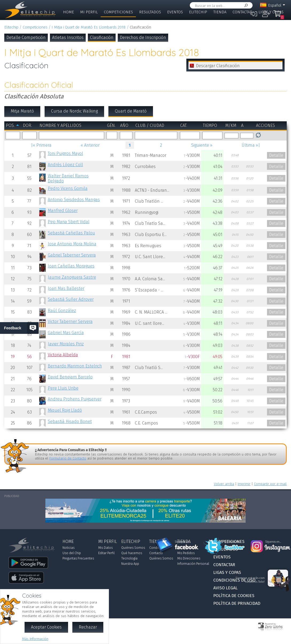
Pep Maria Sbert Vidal (69, 222)
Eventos (175, 12)
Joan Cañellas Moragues (71, 266)
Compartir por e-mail (270, 484)
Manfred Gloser (63, 211)
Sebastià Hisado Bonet (70, 421)
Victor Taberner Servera (70, 321)
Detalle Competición (26, 37)
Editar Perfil (106, 553)
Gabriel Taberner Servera (72, 255)
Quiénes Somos (133, 548)
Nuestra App (130, 564)
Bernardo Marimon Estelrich (75, 366)
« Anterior (90, 145)
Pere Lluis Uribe (63, 388)
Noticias (68, 548)
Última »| (251, 145)
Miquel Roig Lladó (65, 410)
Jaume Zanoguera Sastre (72, 277)
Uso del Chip (72, 553)
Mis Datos (105, 548)
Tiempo (210, 125)
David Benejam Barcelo (70, 377)
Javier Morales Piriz (66, 344)
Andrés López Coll (65, 165)
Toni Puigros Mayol (65, 153)
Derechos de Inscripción (143, 37)
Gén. (111, 125)
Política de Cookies (234, 596)
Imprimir (244, 484)
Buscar (245, 5)
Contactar (242, 12)
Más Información (35, 639)
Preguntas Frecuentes (78, 558)
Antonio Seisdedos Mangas (74, 200)
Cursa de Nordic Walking (74, 111)
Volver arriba (224, 484)
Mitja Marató (22, 111)
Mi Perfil (89, 12)
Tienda (220, 12)
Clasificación (102, 37)
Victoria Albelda (63, 355)
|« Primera (41, 145)
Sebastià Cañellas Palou (71, 233)
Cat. (184, 125)
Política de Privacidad (237, 603)
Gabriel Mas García (66, 333)
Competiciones (118, 12)
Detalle (276, 155)
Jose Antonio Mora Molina (72, 244)
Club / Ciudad (150, 125)
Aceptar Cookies (46, 627)
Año (124, 125)
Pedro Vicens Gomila (68, 188)
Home (68, 12)
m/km (231, 125)
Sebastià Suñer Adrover (71, 299)
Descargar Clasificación (218, 66)
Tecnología (129, 558)
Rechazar (88, 627)
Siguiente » (202, 145)
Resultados (150, 12)
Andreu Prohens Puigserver (75, 399)
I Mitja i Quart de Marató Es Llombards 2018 (89, 27)
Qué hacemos (132, 553)
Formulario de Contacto (68, 458)
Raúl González (62, 311)
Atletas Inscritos (68, 37)
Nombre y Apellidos (60, 125)
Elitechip (198, 12)
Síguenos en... (183, 542)
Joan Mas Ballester (66, 288)
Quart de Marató (131, 111)
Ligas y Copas (271, 12)
